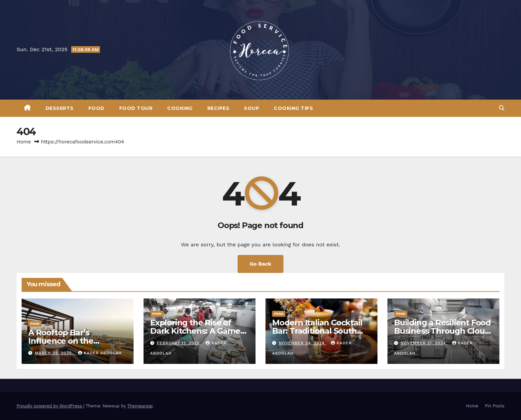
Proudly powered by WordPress (50, 406)
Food (97, 108)
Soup (252, 108)
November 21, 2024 (424, 343)
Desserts (60, 108)
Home (24, 142)
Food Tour (136, 108)
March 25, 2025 (54, 353)
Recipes (218, 108)
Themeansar (140, 406)
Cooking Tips (293, 108)
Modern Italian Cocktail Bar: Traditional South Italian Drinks (317, 331)
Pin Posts (495, 406)
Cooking (180, 108)
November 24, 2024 (303, 343)
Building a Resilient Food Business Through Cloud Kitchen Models (442, 331)
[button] (502, 108)
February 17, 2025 (179, 343)
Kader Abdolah (100, 353)
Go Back (261, 264)
